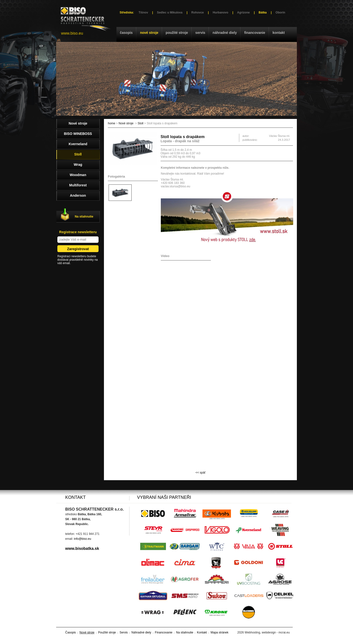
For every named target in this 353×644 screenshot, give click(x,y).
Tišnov (143, 13)
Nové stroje (149, 33)
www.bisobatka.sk (82, 548)
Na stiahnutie (84, 217)
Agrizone (243, 13)
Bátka (263, 13)
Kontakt (279, 33)
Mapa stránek (220, 632)
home (112, 123)
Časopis (126, 33)
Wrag (78, 165)
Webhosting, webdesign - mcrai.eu (267, 632)
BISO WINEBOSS (78, 134)
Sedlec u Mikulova (170, 13)
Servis (200, 33)
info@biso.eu (82, 539)
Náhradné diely (225, 33)
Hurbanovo (221, 13)
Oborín (280, 13)
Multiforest (78, 185)
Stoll (140, 123)
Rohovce (198, 13)
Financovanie (255, 33)
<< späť (200, 473)
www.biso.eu (72, 33)
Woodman (78, 175)
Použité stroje (177, 33)
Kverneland (78, 144)
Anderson (78, 195)
